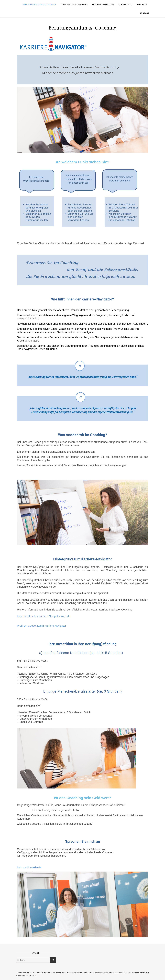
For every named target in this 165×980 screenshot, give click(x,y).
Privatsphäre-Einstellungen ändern (48, 972)
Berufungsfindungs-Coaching (39, 4)
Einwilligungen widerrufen (103, 972)
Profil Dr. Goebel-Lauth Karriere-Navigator (42, 626)
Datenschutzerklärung (26, 972)
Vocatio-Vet (125, 4)
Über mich (142, 4)
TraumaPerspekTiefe (103, 4)
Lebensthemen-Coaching (74, 4)
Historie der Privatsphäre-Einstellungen (77, 972)
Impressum (117, 972)
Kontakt (144, 13)
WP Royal (32, 975)
